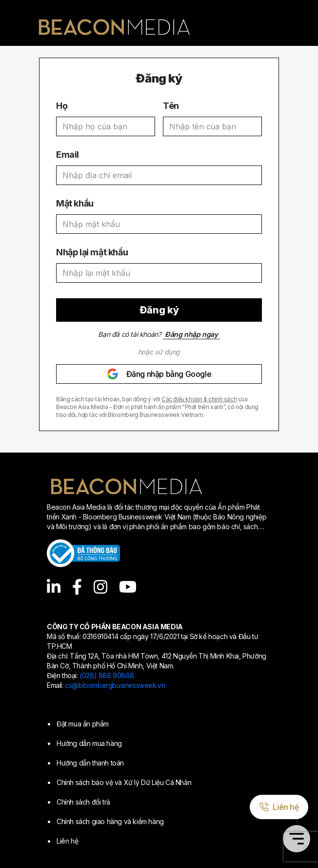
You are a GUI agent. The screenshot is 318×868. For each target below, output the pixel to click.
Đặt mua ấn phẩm (83, 724)
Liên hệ (67, 841)
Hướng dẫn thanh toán (90, 763)
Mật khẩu (75, 203)
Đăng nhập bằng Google (159, 374)
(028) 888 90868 (107, 675)
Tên (171, 106)
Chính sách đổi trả (83, 802)
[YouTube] (128, 587)
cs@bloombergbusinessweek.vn (115, 685)
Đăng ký (159, 310)
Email (68, 155)
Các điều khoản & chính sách (199, 399)
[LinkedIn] (54, 587)
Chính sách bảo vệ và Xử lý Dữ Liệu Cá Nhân (124, 782)
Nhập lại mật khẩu (92, 252)
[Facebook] (77, 587)
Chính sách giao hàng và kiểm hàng (110, 821)
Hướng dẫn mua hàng (89, 743)
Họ (62, 106)
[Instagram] (100, 587)
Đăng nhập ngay (191, 334)
